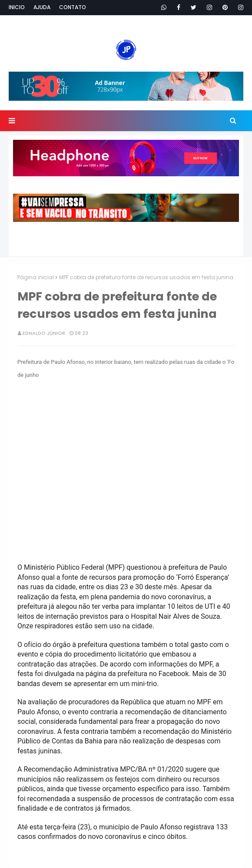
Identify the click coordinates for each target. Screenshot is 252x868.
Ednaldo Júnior (44, 333)
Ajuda (42, 7)
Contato (73, 7)
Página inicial (36, 277)
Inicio (17, 7)
